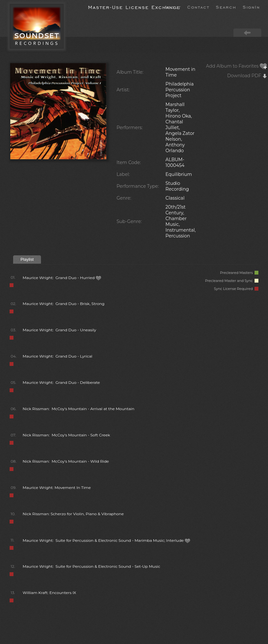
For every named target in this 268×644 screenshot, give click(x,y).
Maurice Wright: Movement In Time (57, 487)
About (173, 7)
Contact (198, 7)
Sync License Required (236, 289)
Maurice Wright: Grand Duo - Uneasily (59, 330)
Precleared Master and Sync (232, 281)
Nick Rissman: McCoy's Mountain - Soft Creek (66, 435)
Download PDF (248, 76)
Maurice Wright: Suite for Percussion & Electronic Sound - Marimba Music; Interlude (107, 540)
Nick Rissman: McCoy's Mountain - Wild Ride (66, 461)
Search (226, 7)
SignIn (251, 7)
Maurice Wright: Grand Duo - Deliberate (61, 382)
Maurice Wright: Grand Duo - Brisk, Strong (64, 304)
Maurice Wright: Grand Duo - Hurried (62, 278)
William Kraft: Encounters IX (49, 593)
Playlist (27, 259)
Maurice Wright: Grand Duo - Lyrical (58, 356)
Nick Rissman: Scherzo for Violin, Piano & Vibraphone (73, 514)
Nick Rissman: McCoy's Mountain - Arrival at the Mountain (79, 409)
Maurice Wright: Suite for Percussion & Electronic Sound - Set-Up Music (91, 566)
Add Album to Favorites (237, 66)
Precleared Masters (239, 273)
